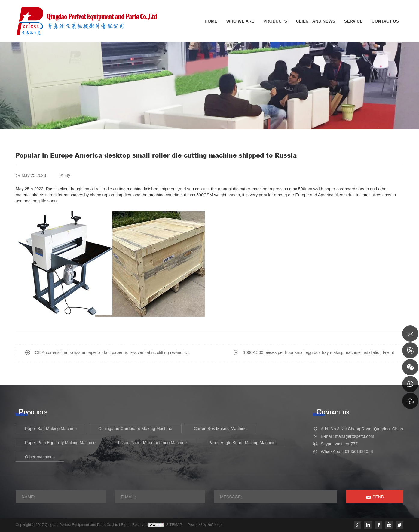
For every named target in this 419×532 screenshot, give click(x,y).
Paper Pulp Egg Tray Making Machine (60, 443)
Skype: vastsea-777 (339, 444)
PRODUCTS (275, 21)
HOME (211, 21)
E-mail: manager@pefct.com (347, 436)
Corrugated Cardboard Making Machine (135, 429)
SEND (378, 497)
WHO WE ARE (240, 21)
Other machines (40, 457)
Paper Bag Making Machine (51, 429)
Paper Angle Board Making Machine (242, 443)
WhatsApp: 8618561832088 (347, 451)
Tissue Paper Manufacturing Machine (152, 443)
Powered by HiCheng (205, 525)
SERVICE (353, 21)
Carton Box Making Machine (220, 429)
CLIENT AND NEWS (316, 21)
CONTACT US (385, 21)
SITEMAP (174, 525)
